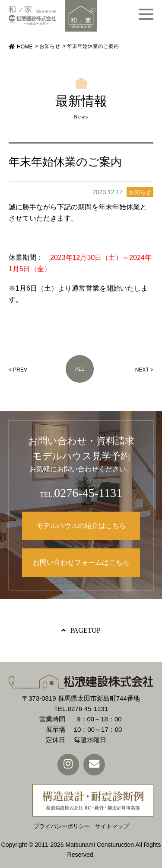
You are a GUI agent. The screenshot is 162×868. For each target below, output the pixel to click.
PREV (20, 370)
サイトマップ (112, 826)
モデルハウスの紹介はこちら (81, 526)
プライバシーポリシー (62, 826)
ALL (80, 369)
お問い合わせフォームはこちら (81, 562)
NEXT (142, 370)
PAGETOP (85, 630)
